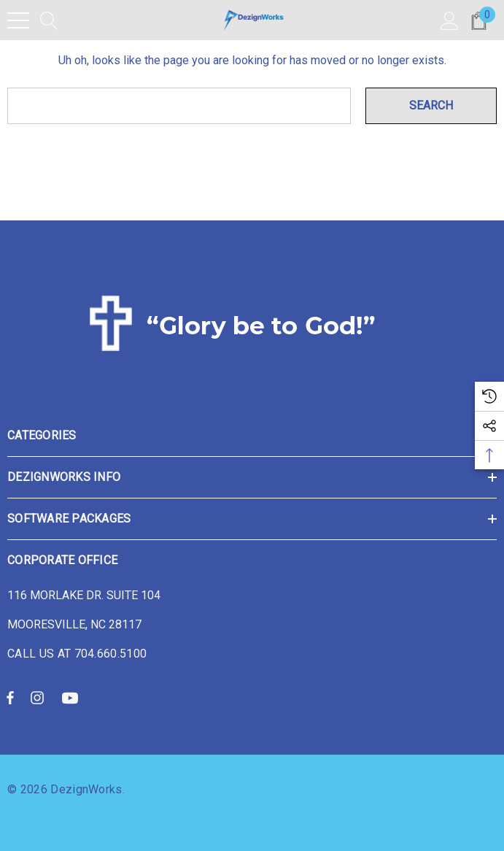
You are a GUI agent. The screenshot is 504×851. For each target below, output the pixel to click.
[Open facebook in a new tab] (10, 697)
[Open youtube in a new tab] (72, 697)
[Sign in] (450, 20)
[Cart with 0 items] (479, 20)
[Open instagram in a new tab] (39, 697)
